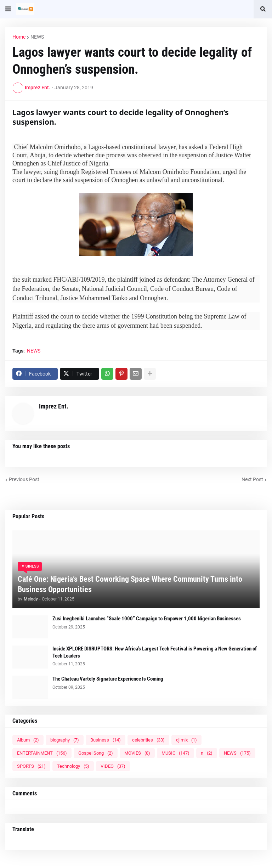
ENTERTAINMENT (42, 753)
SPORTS (31, 766)
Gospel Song (96, 753)
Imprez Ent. (54, 406)
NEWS (37, 37)
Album (28, 740)
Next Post (252, 479)
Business (106, 740)
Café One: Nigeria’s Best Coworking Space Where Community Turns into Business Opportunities (130, 584)
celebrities (148, 740)
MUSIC (175, 753)
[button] (8, 9)
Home (19, 37)
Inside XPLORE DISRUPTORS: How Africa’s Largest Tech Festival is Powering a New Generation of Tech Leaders (155, 652)
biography (65, 740)
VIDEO (113, 766)
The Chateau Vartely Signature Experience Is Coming (108, 679)
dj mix (186, 740)
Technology (73, 766)
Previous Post (24, 479)
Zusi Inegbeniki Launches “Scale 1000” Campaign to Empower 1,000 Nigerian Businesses (147, 619)
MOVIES (137, 753)
